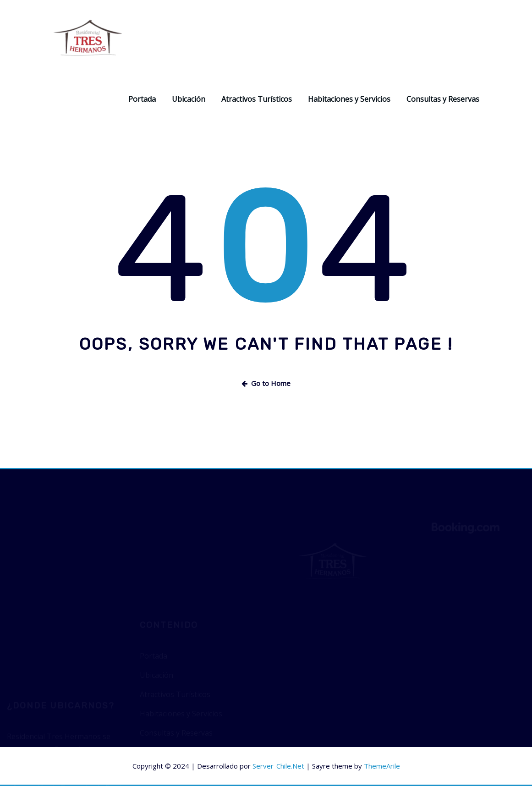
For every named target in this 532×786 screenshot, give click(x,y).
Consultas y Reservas (443, 99)
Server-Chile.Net (278, 766)
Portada (142, 99)
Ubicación (189, 99)
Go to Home (266, 383)
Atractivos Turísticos (257, 99)
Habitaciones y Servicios (349, 99)
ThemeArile (382, 766)
